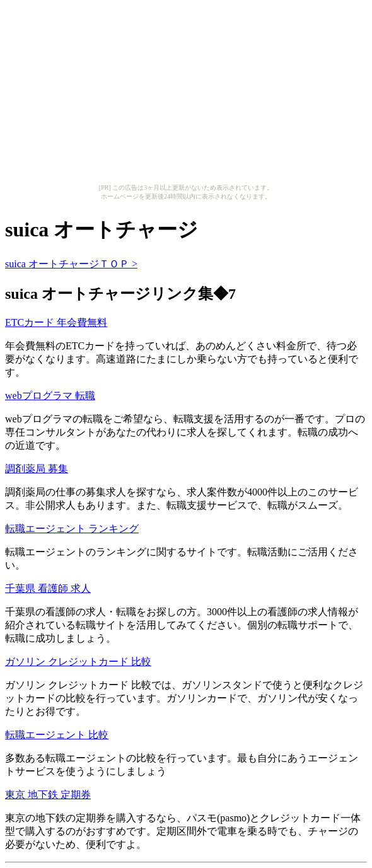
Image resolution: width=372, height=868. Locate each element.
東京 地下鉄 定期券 (48, 795)
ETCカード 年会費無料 (56, 322)
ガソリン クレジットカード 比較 (78, 662)
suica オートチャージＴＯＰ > (71, 264)
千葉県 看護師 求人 (48, 588)
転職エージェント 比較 (57, 735)
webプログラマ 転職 (50, 396)
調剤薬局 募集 (37, 469)
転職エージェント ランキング (72, 529)
